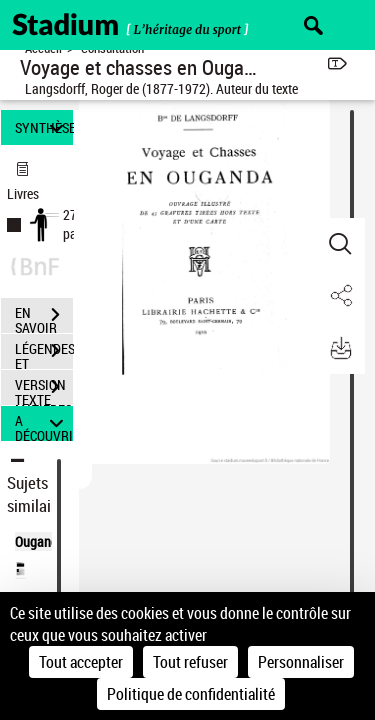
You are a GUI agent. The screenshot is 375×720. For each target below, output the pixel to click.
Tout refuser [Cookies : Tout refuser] (190, 662)
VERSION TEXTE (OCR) (44, 389)
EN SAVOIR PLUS (44, 317)
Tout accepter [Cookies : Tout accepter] (81, 662)
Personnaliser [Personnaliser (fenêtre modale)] (301, 662)
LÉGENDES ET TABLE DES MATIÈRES (44, 353)
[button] (340, 244)
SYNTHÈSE (44, 127)
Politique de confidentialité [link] (191, 694)
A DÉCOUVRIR (44, 423)
